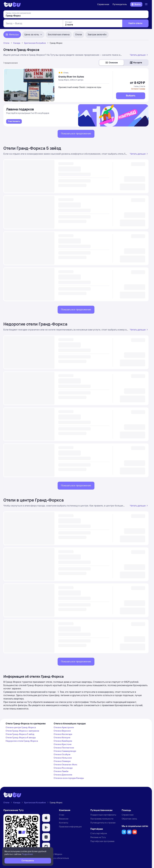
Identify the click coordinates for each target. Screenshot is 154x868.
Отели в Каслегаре (63, 734)
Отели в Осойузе (62, 754)
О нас (62, 815)
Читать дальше (139, 55)
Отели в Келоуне (62, 738)
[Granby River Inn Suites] (84, 77)
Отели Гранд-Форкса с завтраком (22, 731)
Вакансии (64, 819)
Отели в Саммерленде (65, 751)
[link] (14, 121)
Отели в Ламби (61, 771)
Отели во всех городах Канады (69, 778)
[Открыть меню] (147, 4)
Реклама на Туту (98, 837)
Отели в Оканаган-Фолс (65, 765)
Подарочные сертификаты (103, 815)
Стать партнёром (99, 833)
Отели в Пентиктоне (64, 748)
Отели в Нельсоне (63, 758)
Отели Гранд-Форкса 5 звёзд (32, 148)
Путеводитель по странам (103, 823)
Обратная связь (129, 819)
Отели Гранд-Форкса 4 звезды (21, 738)
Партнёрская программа (102, 841)
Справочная (103, 4)
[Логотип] (12, 4)
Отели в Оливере (62, 761)
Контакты (64, 823)
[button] (111, 63)
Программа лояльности (102, 819)
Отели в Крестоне (63, 744)
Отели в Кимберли (63, 741)
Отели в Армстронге (64, 727)
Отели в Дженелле (63, 775)
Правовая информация (70, 827)
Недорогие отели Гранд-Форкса (35, 324)
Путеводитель (120, 4)
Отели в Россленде (63, 768)
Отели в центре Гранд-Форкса (34, 500)
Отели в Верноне (62, 731)
